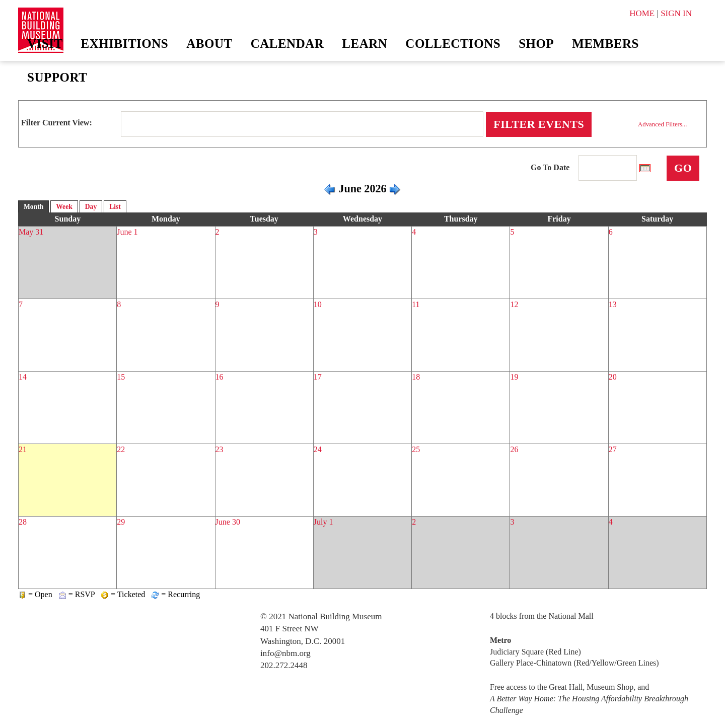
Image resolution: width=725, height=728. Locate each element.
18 (416, 377)
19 (514, 377)
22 (121, 449)
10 (318, 304)
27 (613, 449)
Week (64, 207)
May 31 (31, 232)
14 (23, 377)
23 (220, 449)
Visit (45, 44)
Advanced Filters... (662, 124)
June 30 (228, 522)
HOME (642, 13)
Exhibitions (125, 44)
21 (23, 449)
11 (416, 304)
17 (318, 377)
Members (605, 44)
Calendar (287, 44)
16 (220, 377)
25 (416, 449)
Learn (365, 44)
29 (121, 522)
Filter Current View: (57, 123)
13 (613, 304)
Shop (536, 44)
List (115, 207)
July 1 (323, 522)
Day (91, 207)
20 (613, 377)
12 (514, 304)
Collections (453, 44)
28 (23, 522)
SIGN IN (676, 13)
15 (121, 377)
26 (514, 449)
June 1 (127, 232)
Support (57, 77)
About (209, 44)
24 (318, 449)
